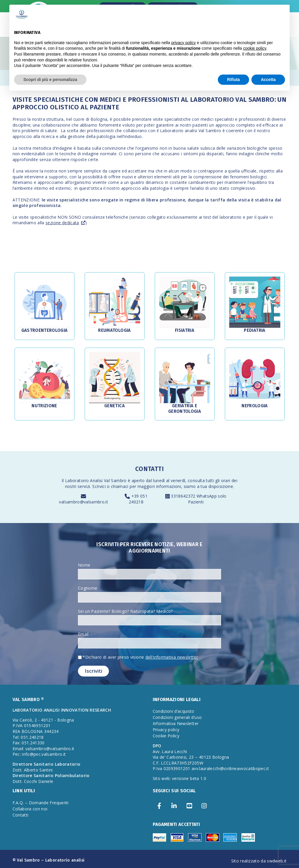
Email (83, 634)
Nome (84, 565)
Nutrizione (44, 406)
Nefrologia (255, 406)
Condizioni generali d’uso (177, 717)
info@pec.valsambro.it (44, 754)
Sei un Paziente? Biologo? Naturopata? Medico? (125, 611)
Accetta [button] (268, 80)
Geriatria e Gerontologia (185, 408)
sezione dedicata (62, 223)
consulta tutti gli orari (209, 480)
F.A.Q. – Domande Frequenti (41, 803)
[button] (45, 302)
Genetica (114, 406)
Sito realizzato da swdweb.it (259, 861)
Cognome (88, 588)
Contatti (21, 815)
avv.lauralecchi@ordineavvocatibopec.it (230, 768)
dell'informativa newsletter (172, 657)
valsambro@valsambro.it (84, 502)
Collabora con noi (30, 809)
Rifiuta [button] (234, 80)
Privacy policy (166, 730)
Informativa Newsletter (176, 723)
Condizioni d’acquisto (174, 711)
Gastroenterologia (45, 330)
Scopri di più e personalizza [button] (50, 80)
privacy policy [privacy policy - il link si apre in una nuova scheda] (184, 43)
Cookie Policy (166, 736)
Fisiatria (185, 330)
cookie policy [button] (254, 48)
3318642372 (184, 496)
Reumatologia (114, 330)
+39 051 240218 (138, 499)
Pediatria (254, 330)
